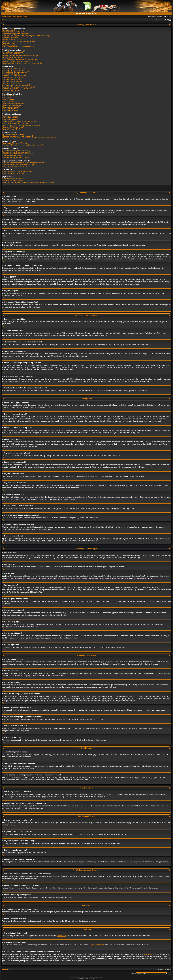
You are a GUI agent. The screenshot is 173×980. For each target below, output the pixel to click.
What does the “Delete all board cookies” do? (18, 47)
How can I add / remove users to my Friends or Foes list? (23, 145)
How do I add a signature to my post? (16, 72)
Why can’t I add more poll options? (15, 76)
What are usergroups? (10, 120)
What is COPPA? (8, 43)
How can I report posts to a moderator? (16, 85)
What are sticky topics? (11, 107)
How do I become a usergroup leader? (16, 123)
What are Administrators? (11, 116)
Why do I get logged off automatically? (16, 34)
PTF (94, 978)
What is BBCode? (9, 96)
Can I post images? (9, 101)
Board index (6, 20)
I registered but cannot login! (12, 39)
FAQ (84, 13)
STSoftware (88, 978)
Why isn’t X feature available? (13, 181)
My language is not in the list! (13, 58)
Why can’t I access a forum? (12, 80)
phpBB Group (61, 936)
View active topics (22, 17)
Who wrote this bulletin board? (13, 179)
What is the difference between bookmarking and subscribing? (24, 163)
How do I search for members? (13, 156)
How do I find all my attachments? (14, 174)
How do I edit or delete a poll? (13, 78)
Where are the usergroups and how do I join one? (20, 122)
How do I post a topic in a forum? (14, 68)
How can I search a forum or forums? (15, 150)
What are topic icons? (10, 111)
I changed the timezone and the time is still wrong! (20, 56)
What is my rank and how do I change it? (17, 61)
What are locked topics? (11, 109)
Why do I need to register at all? (14, 32)
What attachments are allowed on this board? (18, 172)
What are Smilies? (9, 100)
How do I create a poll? (11, 74)
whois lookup (148, 954)
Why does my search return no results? (16, 152)
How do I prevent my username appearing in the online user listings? (27, 36)
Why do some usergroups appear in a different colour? (22, 125)
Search (90, 13)
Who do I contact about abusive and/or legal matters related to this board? (29, 182)
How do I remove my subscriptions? (15, 167)
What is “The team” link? (11, 129)
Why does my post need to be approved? (17, 89)
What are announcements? (12, 105)
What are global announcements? (14, 103)
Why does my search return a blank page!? (18, 154)
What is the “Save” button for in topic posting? (19, 87)
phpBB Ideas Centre (97, 945)
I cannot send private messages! (14, 134)
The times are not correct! (11, 54)
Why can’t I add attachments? (13, 81)
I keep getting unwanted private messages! (18, 136)
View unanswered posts (9, 17)
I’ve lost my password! (10, 38)
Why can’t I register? (10, 45)
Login (95, 13)
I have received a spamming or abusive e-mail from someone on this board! (29, 138)
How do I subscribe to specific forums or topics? (19, 165)
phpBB (79, 977)
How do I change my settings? (13, 52)
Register (79, 13)
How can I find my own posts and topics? (17, 158)
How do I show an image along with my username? (20, 59)
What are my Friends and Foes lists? (15, 143)
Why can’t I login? (9, 30)
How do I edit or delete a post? (13, 70)
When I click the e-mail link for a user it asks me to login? (22, 63)
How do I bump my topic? (11, 91)
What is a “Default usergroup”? (13, 127)
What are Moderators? (10, 118)
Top (3, 204)
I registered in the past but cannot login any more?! (20, 41)
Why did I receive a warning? (13, 83)
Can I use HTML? (9, 98)
